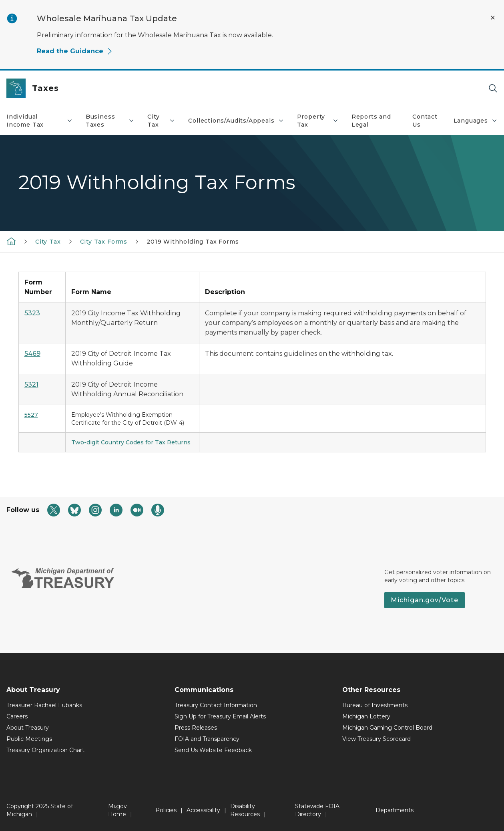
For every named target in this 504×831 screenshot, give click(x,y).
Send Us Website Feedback (213, 750)
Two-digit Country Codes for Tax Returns (131, 442)
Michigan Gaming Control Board (387, 728)
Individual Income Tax (43, 121)
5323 (32, 313)
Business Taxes (113, 121)
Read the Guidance (75, 51)
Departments (395, 810)
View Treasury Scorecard (376, 739)
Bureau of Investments (375, 705)
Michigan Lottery (366, 716)
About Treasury (28, 728)
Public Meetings (29, 739)
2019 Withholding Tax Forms (193, 242)
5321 (31, 384)
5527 (31, 415)
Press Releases (196, 728)
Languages (479, 123)
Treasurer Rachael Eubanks (44, 705)
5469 (32, 354)
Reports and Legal (371, 121)
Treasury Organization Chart (45, 750)
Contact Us (425, 121)
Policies (166, 810)
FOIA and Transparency (207, 739)
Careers (17, 716)
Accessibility (203, 810)
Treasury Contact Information (216, 705)
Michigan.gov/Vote (425, 600)
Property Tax (321, 121)
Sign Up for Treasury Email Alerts (220, 716)
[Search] (493, 88)
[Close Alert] (493, 18)
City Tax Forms (104, 242)
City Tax (164, 121)
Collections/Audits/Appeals (239, 123)
